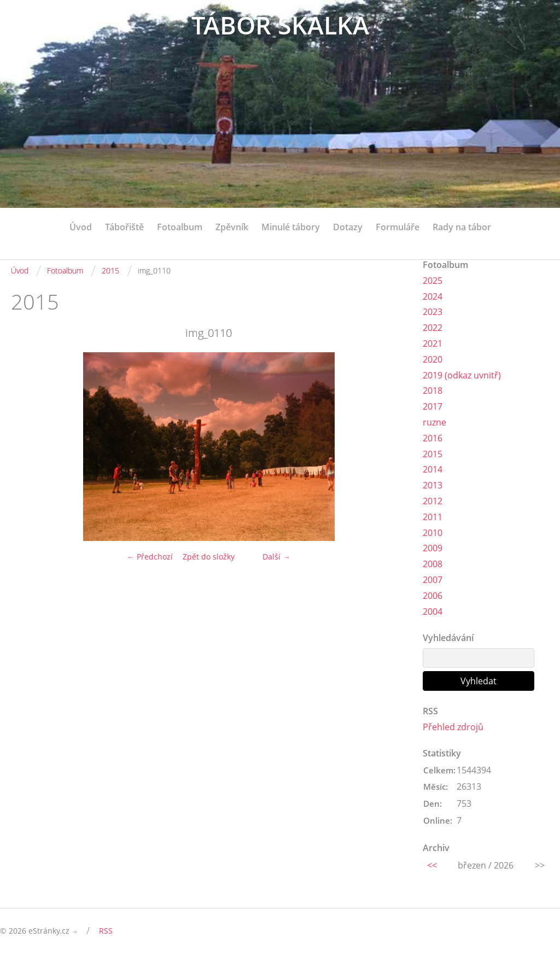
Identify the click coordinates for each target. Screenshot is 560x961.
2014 (433, 469)
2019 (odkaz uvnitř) (462, 375)
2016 (433, 438)
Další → (276, 557)
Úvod (81, 227)
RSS (106, 931)
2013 (433, 485)
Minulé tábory (291, 227)
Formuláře (398, 227)
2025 (433, 281)
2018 (433, 391)
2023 (433, 312)
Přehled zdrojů (453, 727)
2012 (433, 501)
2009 (433, 548)
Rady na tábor (462, 227)
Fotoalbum (180, 227)
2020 (433, 359)
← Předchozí (150, 557)
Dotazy (348, 227)
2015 (110, 270)
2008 (433, 564)
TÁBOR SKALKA (280, 26)
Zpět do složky (209, 557)
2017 (433, 406)
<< (432, 865)
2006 (433, 596)
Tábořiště (124, 227)
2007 (433, 580)
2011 (433, 517)
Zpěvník (232, 227)
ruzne (434, 422)
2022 (433, 328)
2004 (433, 611)
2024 (433, 296)
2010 (433, 533)
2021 (433, 343)
